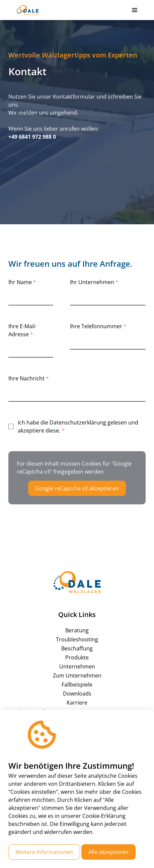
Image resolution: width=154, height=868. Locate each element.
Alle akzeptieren (108, 852)
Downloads (77, 694)
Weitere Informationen (44, 852)
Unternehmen (77, 666)
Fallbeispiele (77, 685)
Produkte (77, 657)
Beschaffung (77, 648)
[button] (135, 10)
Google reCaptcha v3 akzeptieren (77, 488)
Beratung (77, 630)
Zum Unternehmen (77, 675)
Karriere (77, 703)
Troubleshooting (77, 639)
